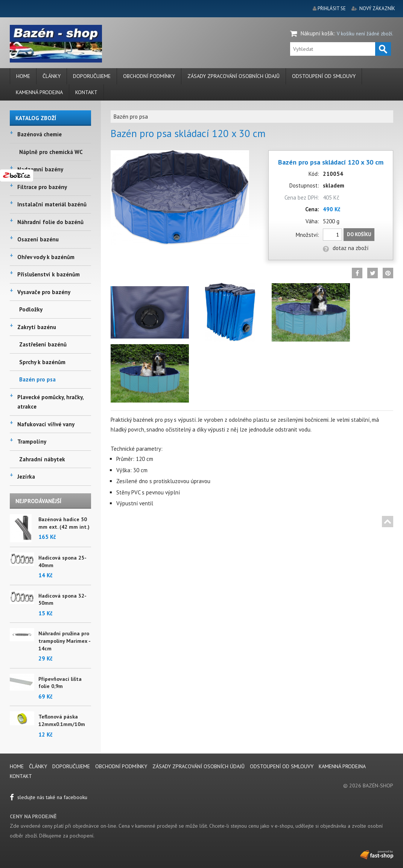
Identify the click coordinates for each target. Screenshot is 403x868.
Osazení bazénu (38, 239)
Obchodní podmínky (149, 76)
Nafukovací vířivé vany (46, 424)
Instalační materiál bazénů (52, 204)
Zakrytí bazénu (37, 327)
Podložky (31, 309)
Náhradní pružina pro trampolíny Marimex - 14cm (64, 641)
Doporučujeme (92, 76)
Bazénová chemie (40, 134)
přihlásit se (332, 8)
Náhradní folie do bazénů (50, 222)
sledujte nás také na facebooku (49, 797)
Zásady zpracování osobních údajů (233, 76)
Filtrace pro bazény (42, 187)
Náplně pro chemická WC (51, 152)
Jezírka (26, 477)
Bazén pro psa (37, 379)
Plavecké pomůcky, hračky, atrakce (50, 402)
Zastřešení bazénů (43, 344)
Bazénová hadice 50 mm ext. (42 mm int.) (64, 523)
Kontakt (86, 92)
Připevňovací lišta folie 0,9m (60, 683)
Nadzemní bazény (40, 169)
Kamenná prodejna (39, 92)
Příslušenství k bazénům (49, 274)
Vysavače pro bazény (44, 292)
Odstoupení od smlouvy (324, 76)
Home (23, 76)
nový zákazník (377, 8)
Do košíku (359, 234)
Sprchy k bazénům (42, 362)
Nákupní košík (317, 33)
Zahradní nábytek (42, 459)
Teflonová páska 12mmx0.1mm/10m (62, 720)
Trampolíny (32, 442)
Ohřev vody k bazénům (46, 257)
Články (52, 76)
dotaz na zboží (346, 248)
